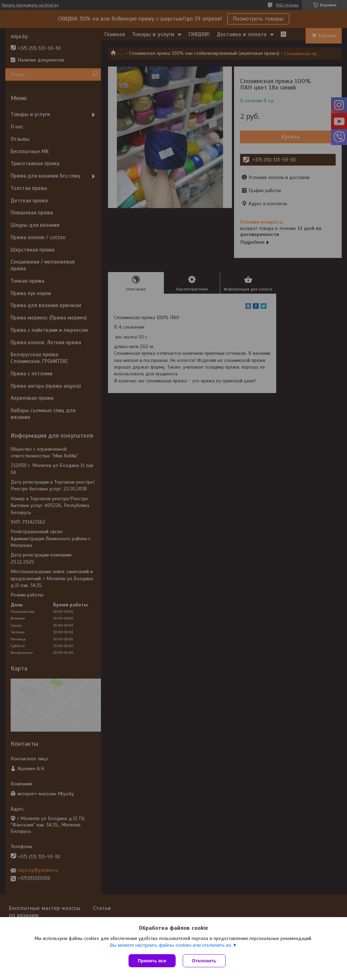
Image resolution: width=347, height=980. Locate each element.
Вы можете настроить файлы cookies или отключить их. (171, 945)
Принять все (152, 961)
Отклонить (204, 961)
